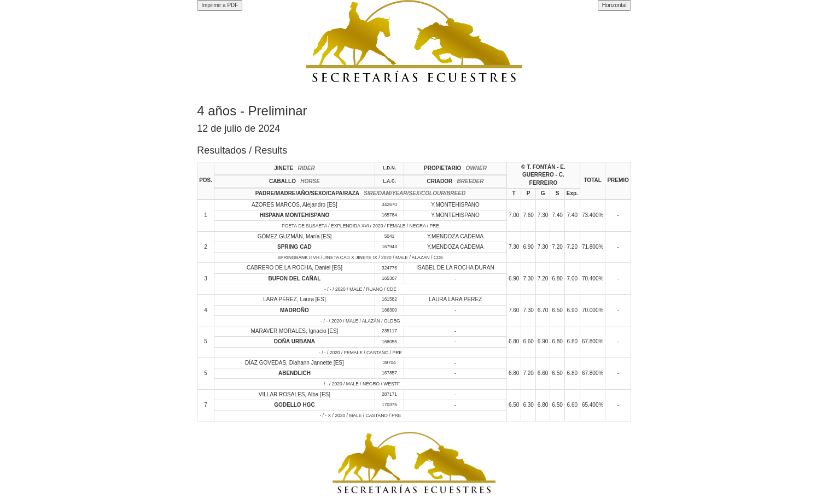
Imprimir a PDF (220, 5)
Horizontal (614, 5)
